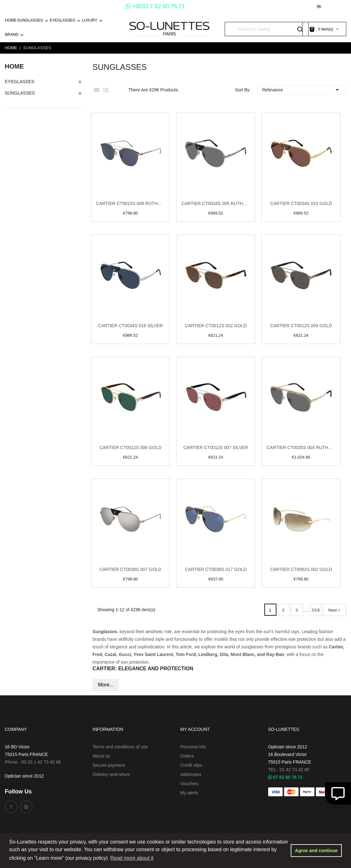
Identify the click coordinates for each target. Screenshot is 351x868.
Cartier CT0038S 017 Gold (216, 569)
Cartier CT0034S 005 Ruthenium (216, 203)
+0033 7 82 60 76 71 (155, 6)
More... (106, 685)
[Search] (267, 29)
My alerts (189, 793)
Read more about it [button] (132, 858)
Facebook (11, 807)
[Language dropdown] (331, 7)
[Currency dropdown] (298, 7)
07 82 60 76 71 (285, 777)
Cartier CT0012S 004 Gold (301, 326)
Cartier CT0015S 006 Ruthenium (131, 203)
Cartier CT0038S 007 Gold (130, 569)
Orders (187, 756)
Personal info (193, 747)
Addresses (191, 774)
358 (316, 610)
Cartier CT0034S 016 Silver (130, 326)
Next (335, 610)
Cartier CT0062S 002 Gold (301, 569)
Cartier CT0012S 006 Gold (130, 447)
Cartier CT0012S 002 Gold (216, 326)
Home (14, 66)
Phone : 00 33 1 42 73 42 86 (33, 762)
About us (101, 756)
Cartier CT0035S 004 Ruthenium (301, 447)
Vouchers (189, 784)
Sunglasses (20, 93)
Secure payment (109, 765)
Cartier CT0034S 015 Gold (301, 203)
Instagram (26, 807)
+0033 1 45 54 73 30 (97, 6)
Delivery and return (111, 774)
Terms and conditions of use (120, 747)
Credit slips (191, 765)
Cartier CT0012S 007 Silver (216, 447)
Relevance (302, 90)
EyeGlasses (20, 82)
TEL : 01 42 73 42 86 (289, 770)
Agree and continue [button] (316, 851)
